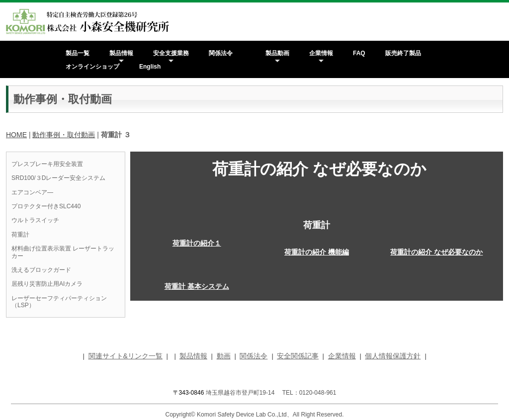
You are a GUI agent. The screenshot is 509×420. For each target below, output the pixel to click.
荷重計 (20, 235)
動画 (224, 356)
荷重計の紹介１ (197, 243)
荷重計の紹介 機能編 (317, 252)
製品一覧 (78, 53)
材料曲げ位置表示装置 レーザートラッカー (63, 252)
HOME (16, 135)
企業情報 (321, 53)
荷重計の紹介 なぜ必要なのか (436, 252)
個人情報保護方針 (393, 356)
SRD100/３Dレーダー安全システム (58, 178)
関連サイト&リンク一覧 (126, 356)
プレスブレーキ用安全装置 (47, 164)
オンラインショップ (92, 67)
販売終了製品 (403, 53)
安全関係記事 (298, 356)
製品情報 (121, 53)
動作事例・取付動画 (64, 135)
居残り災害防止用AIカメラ (47, 284)
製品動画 (277, 53)
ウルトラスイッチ (35, 220)
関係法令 (221, 53)
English (150, 67)
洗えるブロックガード (41, 270)
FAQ (359, 53)
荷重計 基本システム (197, 286)
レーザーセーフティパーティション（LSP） (59, 302)
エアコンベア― (32, 192)
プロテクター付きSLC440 (46, 206)
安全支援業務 (171, 53)
